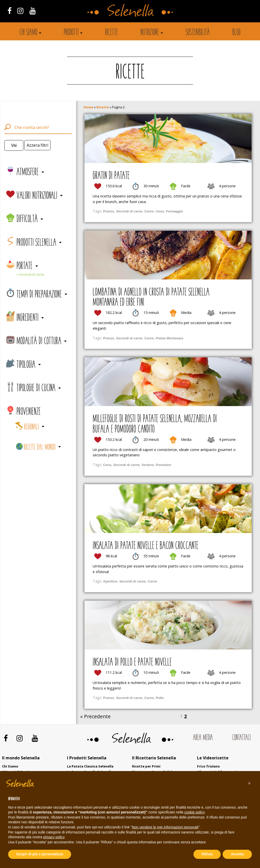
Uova (160, 211)
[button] (249, 783)
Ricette (111, 33)
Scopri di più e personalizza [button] (40, 854)
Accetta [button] (237, 854)
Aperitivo (110, 581)
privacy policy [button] (54, 837)
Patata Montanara (170, 338)
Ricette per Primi (146, 766)
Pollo (160, 698)
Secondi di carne (129, 211)
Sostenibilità (198, 33)
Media (186, 313)
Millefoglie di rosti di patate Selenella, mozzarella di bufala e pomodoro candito (155, 424)
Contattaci (241, 738)
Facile (186, 186)
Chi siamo (28, 33)
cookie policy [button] (194, 812)
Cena (107, 465)
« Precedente (95, 716)
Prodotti (71, 33)
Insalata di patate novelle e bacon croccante (145, 546)
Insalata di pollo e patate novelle (132, 663)
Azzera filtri (37, 145)
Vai (14, 145)
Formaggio (174, 211)
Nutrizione (150, 33)
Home (88, 107)
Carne (149, 211)
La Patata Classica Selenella (90, 766)
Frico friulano (208, 766)
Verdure (148, 465)
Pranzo (109, 211)
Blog (237, 33)
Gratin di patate (111, 176)
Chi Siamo (10, 766)
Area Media (203, 738)
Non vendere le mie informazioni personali (165, 827)
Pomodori (164, 465)
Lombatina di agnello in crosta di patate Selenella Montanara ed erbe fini (151, 298)
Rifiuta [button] (207, 854)
